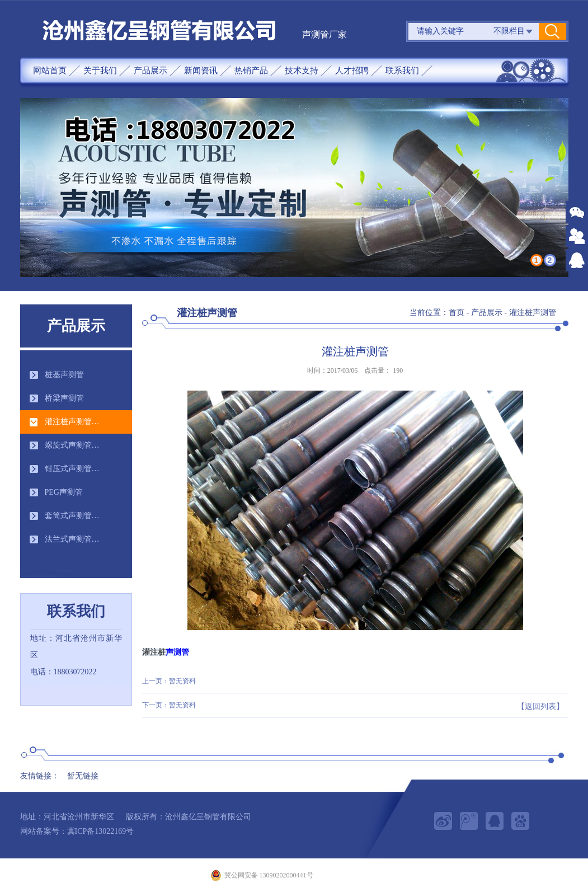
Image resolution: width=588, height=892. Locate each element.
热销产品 (251, 71)
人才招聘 (352, 71)
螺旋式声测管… (72, 445)
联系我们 (402, 71)
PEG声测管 (64, 492)
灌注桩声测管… (72, 422)
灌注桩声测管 (533, 313)
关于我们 (100, 71)
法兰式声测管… (72, 539)
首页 (457, 313)
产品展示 (150, 71)
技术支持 (302, 71)
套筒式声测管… (72, 516)
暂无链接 (83, 776)
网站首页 (50, 71)
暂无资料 (182, 681)
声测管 (177, 652)
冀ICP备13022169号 (101, 831)
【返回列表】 (540, 706)
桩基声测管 (64, 375)
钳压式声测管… (72, 469)
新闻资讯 (201, 71)
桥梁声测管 (64, 398)
